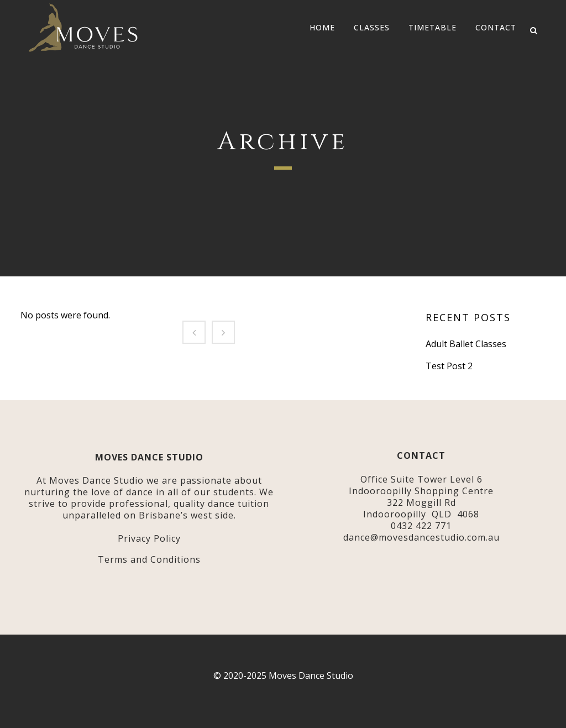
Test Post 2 (449, 366)
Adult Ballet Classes (466, 344)
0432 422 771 (421, 526)
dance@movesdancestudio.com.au (421, 537)
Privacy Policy (149, 539)
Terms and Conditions (149, 560)
